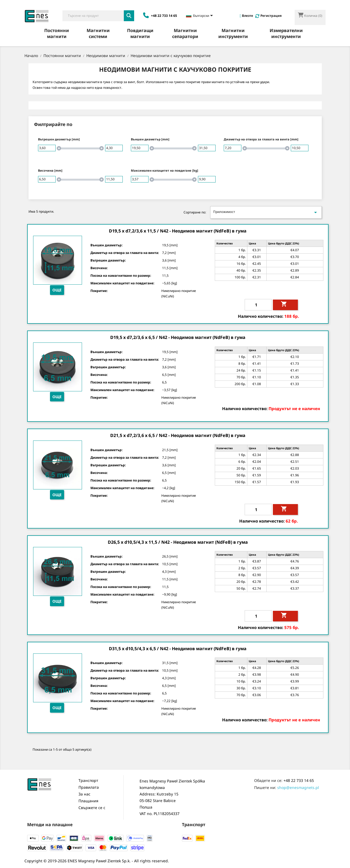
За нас (84, 794)
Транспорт (88, 780)
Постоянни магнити (57, 33)
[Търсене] (93, 16)
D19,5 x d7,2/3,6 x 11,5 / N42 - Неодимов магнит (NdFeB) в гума (178, 231)
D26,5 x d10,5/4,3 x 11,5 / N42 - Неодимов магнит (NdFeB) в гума (178, 542)
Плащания (88, 801)
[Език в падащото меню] (200, 16)
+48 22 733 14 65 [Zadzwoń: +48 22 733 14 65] (160, 16)
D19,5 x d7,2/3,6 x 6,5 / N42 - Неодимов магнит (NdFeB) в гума (178, 337)
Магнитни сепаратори (185, 33)
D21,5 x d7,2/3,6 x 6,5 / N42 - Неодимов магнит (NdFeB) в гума (178, 435)
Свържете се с (92, 808)
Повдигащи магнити (140, 33)
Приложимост (266, 212)
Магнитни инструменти (233, 33)
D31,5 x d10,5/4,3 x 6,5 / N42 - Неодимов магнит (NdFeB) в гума (178, 649)
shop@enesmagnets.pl (298, 787)
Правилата (89, 787)
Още (57, 290)
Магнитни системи (98, 33)
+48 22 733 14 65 (299, 780)
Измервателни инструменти (286, 33)
